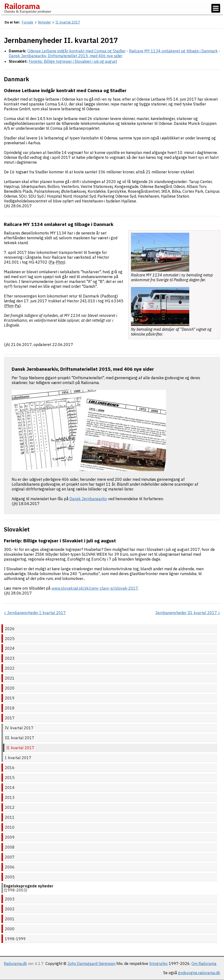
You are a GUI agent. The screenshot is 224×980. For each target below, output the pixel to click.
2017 (10, 718)
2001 (10, 919)
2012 (10, 807)
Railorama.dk (15, 964)
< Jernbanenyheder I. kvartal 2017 (35, 613)
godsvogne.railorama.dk (199, 973)
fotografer (158, 964)
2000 (10, 929)
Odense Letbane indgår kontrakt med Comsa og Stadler (77, 51)
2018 (10, 708)
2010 (10, 827)
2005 (10, 877)
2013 (10, 797)
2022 (10, 668)
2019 (10, 698)
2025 (10, 639)
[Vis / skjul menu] (216, 8)
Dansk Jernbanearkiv (88, 499)
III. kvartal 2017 (20, 738)
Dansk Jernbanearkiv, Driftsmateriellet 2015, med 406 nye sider (66, 56)
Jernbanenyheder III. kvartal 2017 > (188, 613)
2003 (10, 899)
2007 (10, 857)
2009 (10, 837)
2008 (10, 847)
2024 (10, 648)
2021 (10, 678)
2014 (10, 787)
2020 (10, 688)
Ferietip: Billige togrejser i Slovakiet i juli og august (73, 61)
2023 (10, 658)
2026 (10, 629)
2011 (10, 817)
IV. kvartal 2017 (19, 728)
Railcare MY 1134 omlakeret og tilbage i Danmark (173, 51)
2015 (10, 778)
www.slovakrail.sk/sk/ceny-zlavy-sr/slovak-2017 (95, 588)
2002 (10, 909)
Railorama (22, 6)
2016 (10, 768)
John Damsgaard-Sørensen (91, 964)
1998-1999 (15, 939)
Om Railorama (204, 964)
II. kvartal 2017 (20, 748)
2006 (10, 867)
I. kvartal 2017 (18, 758)
